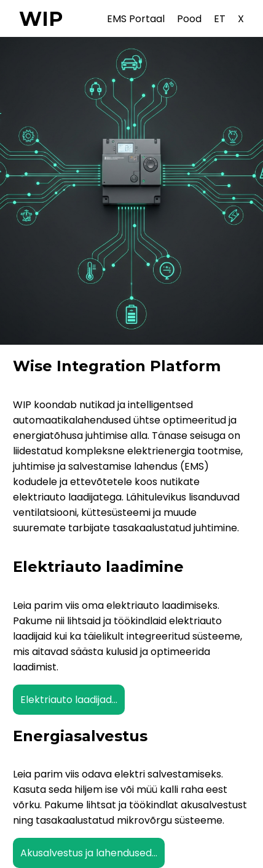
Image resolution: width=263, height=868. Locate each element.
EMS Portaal (136, 19)
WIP (41, 19)
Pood (189, 19)
